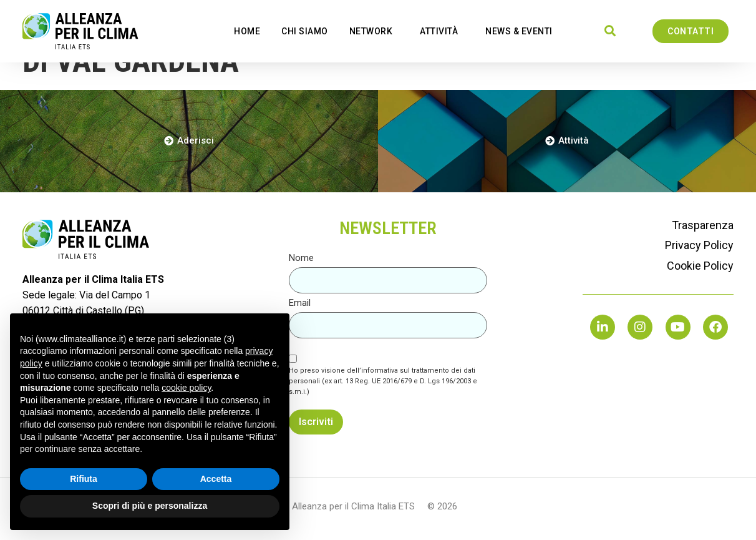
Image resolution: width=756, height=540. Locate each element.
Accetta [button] (216, 479)
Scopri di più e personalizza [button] (150, 506)
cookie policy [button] (186, 388)
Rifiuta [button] (84, 479)
